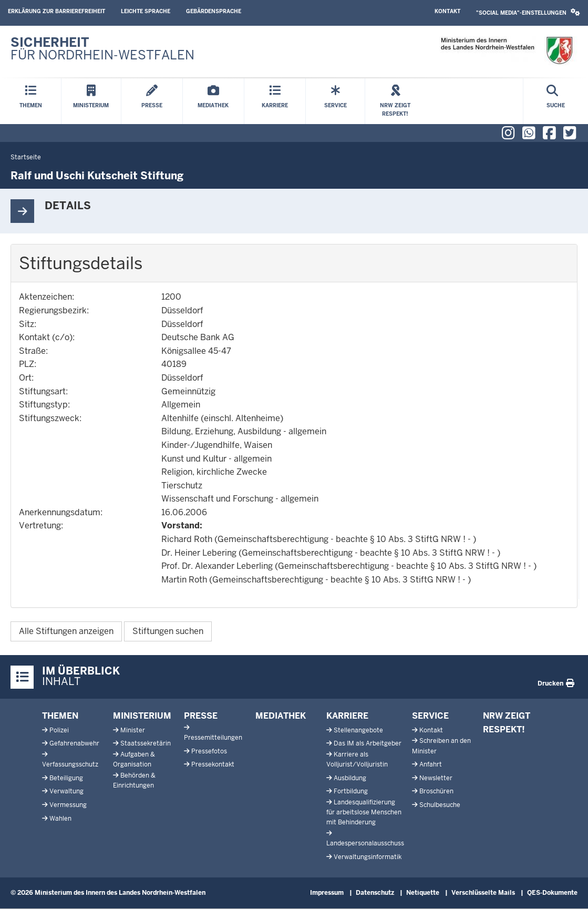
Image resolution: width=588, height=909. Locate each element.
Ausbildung (350, 778)
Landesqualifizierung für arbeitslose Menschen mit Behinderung (364, 812)
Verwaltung (66, 791)
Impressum (327, 893)
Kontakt (447, 11)
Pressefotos (209, 751)
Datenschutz (375, 893)
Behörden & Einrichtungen (134, 780)
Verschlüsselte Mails (483, 893)
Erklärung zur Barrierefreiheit (56, 11)
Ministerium (142, 716)
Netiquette (423, 893)
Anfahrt (431, 764)
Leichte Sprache (146, 11)
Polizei (59, 730)
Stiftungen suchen (168, 631)
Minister (133, 730)
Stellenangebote (358, 730)
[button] (528, 13)
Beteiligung (66, 778)
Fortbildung (351, 791)
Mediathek (281, 716)
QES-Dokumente (552, 893)
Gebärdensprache (214, 11)
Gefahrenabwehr (74, 743)
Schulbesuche (440, 805)
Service (430, 716)
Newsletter (436, 778)
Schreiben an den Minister (441, 746)
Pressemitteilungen (213, 738)
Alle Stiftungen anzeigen (66, 631)
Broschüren (436, 791)
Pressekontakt (213, 764)
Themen (60, 716)
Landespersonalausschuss (365, 843)
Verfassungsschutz (70, 764)
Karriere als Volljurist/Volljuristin (357, 759)
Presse (201, 716)
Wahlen (60, 819)
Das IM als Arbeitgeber (368, 743)
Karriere (347, 716)
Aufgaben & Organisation (134, 759)
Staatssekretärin (146, 743)
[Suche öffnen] (556, 101)
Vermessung (68, 805)
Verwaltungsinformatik (368, 857)
